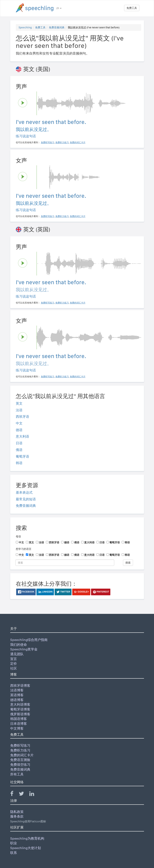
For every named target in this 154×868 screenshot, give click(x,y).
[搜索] (65, 563)
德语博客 (17, 700)
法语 (19, 410)
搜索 (128, 563)
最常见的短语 (26, 499)
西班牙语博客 (20, 686)
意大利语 (22, 436)
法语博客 (17, 690)
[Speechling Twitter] (24, 794)
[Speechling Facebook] (14, 794)
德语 (19, 430)
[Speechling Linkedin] (34, 794)
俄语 (19, 450)
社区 (14, 668)
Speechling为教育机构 (27, 838)
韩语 (19, 463)
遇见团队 (17, 654)
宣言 (14, 659)
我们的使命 (19, 645)
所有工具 (17, 774)
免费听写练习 (20, 745)
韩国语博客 (19, 719)
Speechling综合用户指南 (29, 640)
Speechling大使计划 (26, 848)
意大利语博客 (20, 704)
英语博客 (17, 695)
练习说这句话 (26, 136)
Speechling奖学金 (24, 649)
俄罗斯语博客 (20, 714)
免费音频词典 (57, 27)
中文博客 (17, 728)
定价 (14, 663)
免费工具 (132, 8)
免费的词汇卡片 (22, 755)
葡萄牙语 (22, 456)
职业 (14, 843)
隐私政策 (17, 812)
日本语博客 (19, 724)
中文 (19, 423)
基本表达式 (24, 492)
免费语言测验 (20, 760)
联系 (14, 853)
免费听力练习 (20, 750)
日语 (19, 443)
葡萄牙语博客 (20, 709)
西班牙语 (22, 417)
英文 (19, 403)
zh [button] (59, 8)
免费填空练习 (20, 765)
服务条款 (17, 816)
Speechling (25, 27)
